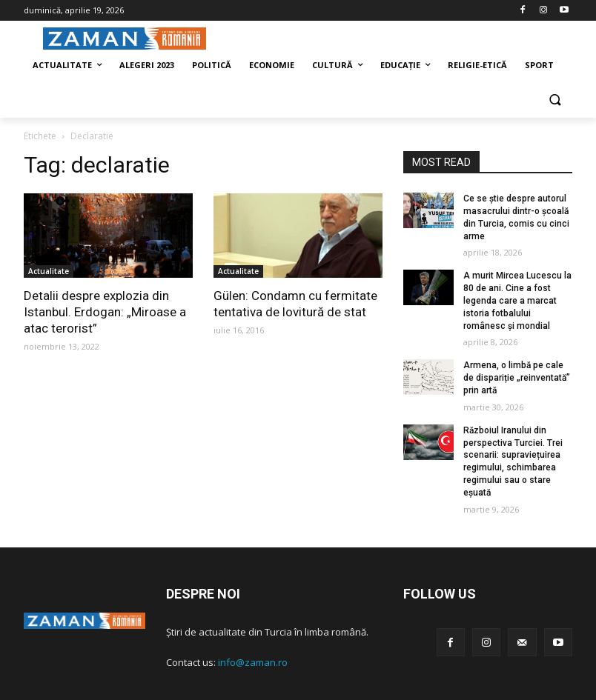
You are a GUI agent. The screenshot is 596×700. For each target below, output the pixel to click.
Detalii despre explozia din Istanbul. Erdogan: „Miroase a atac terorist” (105, 312)
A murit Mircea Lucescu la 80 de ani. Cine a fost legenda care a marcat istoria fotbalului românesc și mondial (517, 300)
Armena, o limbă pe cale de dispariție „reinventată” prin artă (517, 378)
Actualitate (49, 271)
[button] (555, 101)
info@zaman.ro (253, 662)
